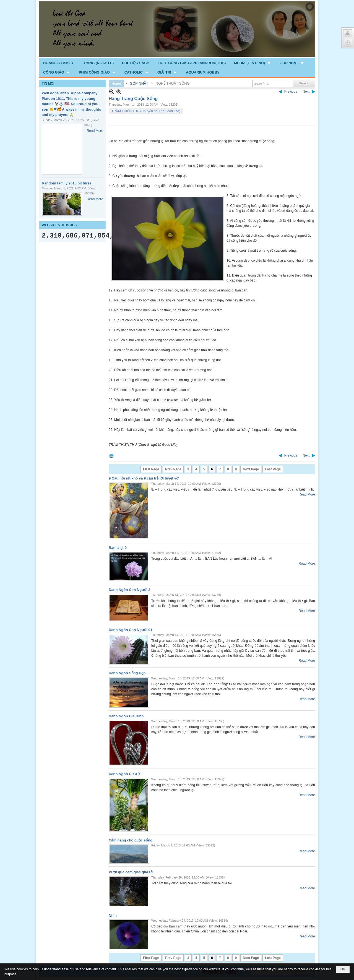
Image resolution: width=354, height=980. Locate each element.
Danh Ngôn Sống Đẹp (127, 673)
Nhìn (113, 915)
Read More (95, 131)
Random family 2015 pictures (67, 183)
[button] (253, 63)
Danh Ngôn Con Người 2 (130, 590)
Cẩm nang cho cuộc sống (131, 840)
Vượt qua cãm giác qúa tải (131, 872)
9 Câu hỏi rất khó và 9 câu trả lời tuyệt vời (144, 478)
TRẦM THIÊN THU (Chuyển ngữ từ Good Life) (146, 111)
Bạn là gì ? (118, 548)
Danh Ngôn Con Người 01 (131, 630)
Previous (291, 92)
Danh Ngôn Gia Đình (126, 716)
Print (111, 456)
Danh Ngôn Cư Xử (124, 774)
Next (306, 92)
